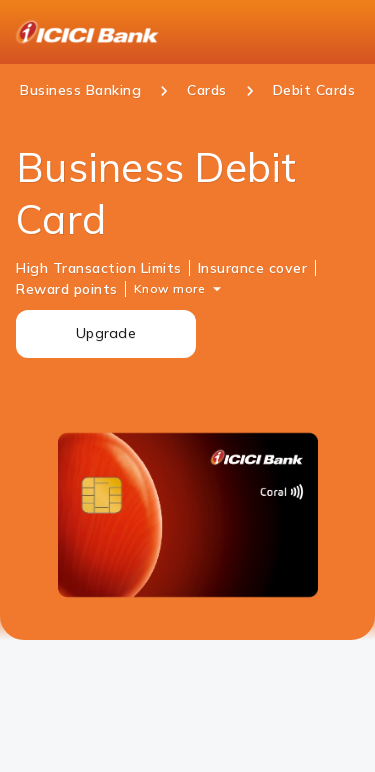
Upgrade (106, 333)
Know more (170, 288)
